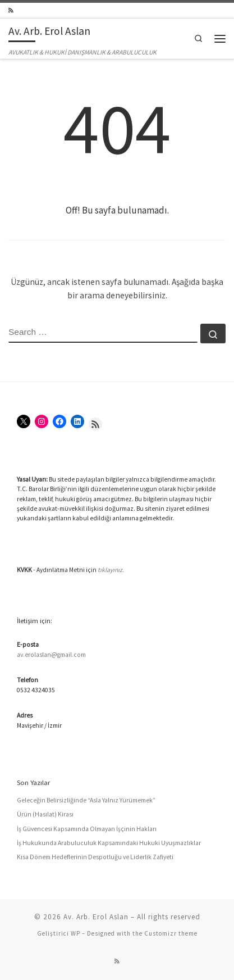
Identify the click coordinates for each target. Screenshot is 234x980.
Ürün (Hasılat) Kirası (45, 814)
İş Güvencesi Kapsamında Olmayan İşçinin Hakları (87, 829)
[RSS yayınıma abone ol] (11, 11)
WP (75, 933)
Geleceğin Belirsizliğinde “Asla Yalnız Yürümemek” (86, 800)
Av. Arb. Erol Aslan (96, 917)
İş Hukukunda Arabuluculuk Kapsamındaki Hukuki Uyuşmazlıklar (109, 843)
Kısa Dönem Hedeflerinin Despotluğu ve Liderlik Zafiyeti (95, 857)
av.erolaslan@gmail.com (51, 655)
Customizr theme (171, 933)
